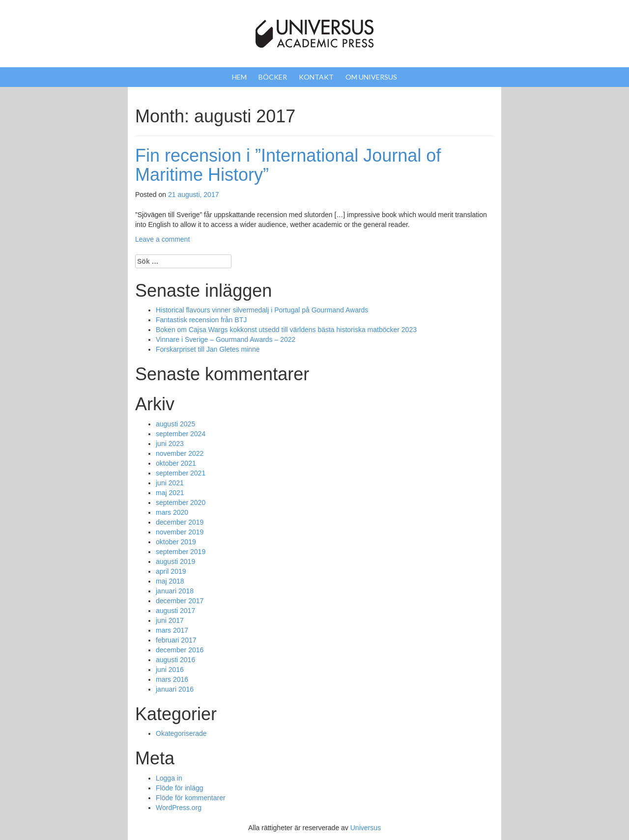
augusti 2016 (175, 660)
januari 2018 (175, 591)
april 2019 (171, 571)
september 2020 (181, 503)
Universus (366, 828)
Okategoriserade (181, 733)
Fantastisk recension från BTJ (201, 320)
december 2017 (180, 601)
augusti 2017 (175, 611)
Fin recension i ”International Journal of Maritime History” (288, 165)
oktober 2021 (176, 463)
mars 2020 (172, 512)
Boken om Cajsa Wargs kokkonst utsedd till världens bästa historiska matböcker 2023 (286, 330)
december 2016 (180, 650)
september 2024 (181, 434)
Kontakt (316, 77)
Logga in (169, 778)
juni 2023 (170, 444)
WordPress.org (179, 808)
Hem (239, 77)
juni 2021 (170, 483)
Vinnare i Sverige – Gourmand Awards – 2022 (226, 339)
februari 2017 (176, 640)
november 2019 (180, 532)
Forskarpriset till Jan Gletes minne (208, 349)
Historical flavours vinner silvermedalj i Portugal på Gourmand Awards (262, 310)
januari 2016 (175, 689)
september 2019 (181, 552)
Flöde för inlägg (180, 788)
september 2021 (181, 473)
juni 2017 (170, 620)
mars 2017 (172, 630)
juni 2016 (170, 670)
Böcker (273, 77)
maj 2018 (170, 581)
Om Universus (371, 77)
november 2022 (180, 453)
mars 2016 (172, 679)
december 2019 (180, 522)
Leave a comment (162, 239)
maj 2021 (170, 493)
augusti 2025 (175, 424)
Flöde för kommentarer (191, 798)
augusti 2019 (175, 561)
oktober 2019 (176, 542)
